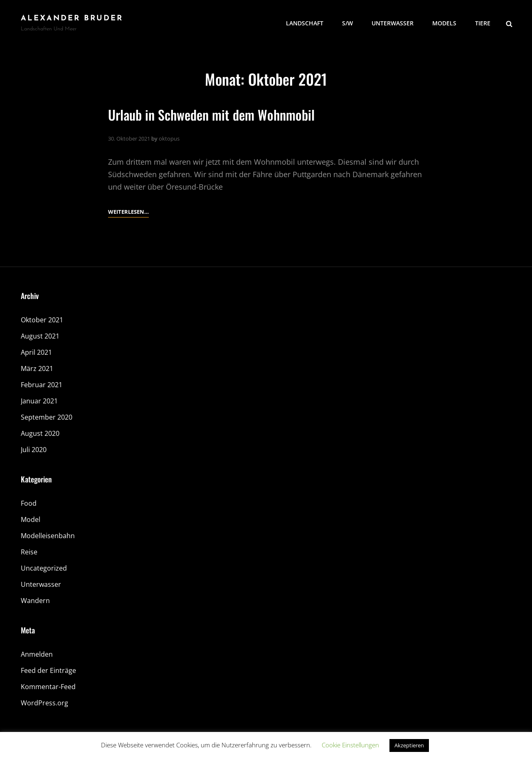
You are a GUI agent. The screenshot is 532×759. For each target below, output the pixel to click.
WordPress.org (44, 703)
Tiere (483, 23)
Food (29, 503)
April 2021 (36, 352)
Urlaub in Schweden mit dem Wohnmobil (211, 115)
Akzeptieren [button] (409, 745)
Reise (29, 552)
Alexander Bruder (72, 19)
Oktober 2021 (42, 320)
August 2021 (40, 336)
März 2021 (37, 368)
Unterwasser (393, 23)
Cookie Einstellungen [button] (350, 745)
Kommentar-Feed (48, 687)
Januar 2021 (39, 401)
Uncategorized (44, 568)
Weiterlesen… (128, 212)
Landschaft (305, 23)
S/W (347, 23)
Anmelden (37, 654)
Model (31, 519)
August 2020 (40, 433)
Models (444, 23)
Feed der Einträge (48, 670)
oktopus (169, 138)
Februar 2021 (42, 385)
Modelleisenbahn (48, 536)
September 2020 (47, 417)
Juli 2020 (34, 450)
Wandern (35, 601)
